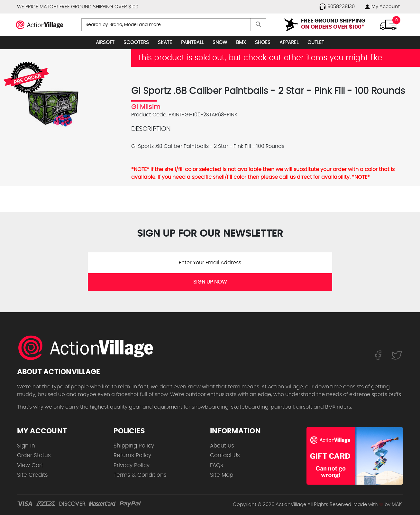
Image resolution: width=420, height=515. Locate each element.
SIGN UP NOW (210, 282)
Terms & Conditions (140, 475)
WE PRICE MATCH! (37, 7)
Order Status (34, 455)
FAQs (217, 465)
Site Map (222, 475)
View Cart (30, 465)
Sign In (26, 446)
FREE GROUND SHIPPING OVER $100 (99, 7)
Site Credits (32, 475)
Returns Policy (132, 455)
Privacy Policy (132, 465)
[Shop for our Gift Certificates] (355, 456)
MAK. (397, 505)
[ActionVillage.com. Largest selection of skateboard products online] (89, 348)
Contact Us (225, 455)
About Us (222, 446)
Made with (368, 505)
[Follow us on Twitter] (397, 355)
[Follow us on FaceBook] (378, 355)
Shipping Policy (134, 446)
